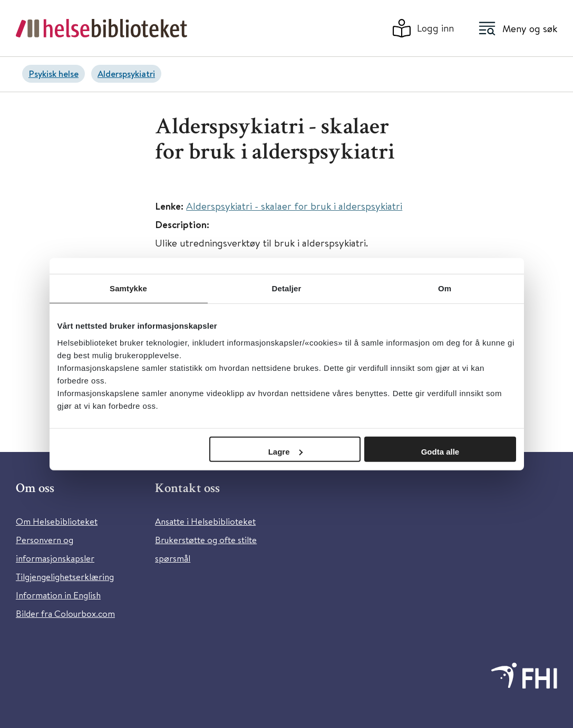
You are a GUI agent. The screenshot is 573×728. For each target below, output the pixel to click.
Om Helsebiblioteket (57, 521)
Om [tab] (445, 288)
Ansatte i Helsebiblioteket (205, 521)
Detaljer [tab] (287, 288)
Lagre (285, 451)
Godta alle (440, 451)
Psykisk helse (54, 73)
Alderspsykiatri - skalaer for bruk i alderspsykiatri (294, 206)
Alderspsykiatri (126, 73)
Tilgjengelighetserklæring (65, 577)
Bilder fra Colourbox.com (65, 613)
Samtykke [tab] (128, 288)
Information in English (58, 595)
